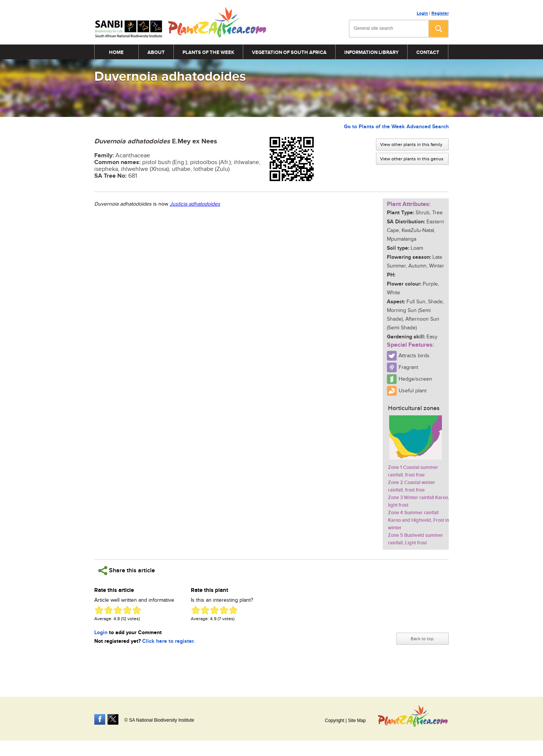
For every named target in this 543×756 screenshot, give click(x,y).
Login (422, 13)
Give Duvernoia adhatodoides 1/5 (99, 610)
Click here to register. (169, 641)
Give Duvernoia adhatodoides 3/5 (118, 610)
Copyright (334, 721)
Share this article (127, 571)
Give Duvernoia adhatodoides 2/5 (108, 610)
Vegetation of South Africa (289, 52)
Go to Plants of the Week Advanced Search (396, 127)
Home (116, 52)
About (156, 52)
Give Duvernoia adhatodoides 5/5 (137, 610)
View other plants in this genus (412, 159)
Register (440, 13)
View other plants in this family (411, 144)
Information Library (371, 52)
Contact (428, 52)
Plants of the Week (208, 52)
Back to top (422, 639)
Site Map (357, 721)
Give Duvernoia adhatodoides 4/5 (127, 610)
